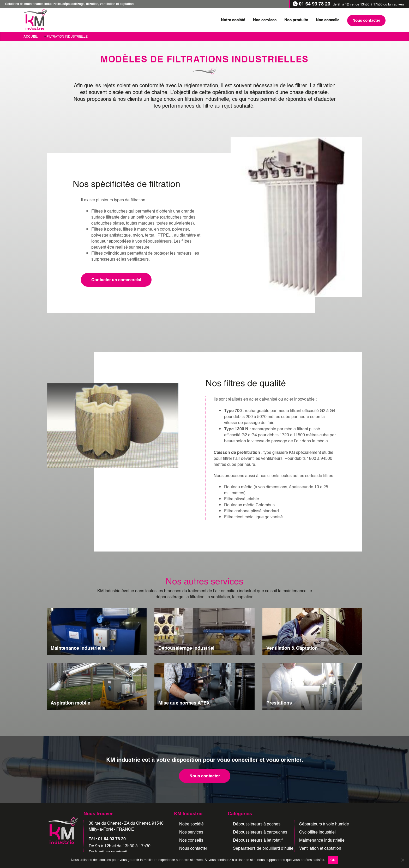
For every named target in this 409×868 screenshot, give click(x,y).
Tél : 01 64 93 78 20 (107, 839)
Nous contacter (205, 776)
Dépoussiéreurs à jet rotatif (258, 840)
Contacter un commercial (116, 280)
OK (333, 860)
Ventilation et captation (320, 848)
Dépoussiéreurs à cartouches (260, 832)
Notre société (191, 824)
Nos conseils (191, 840)
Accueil (31, 37)
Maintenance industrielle (322, 840)
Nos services (191, 832)
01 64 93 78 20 (315, 4)
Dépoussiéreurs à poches (257, 824)
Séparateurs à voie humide (324, 824)
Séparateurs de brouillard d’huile (263, 848)
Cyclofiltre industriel (317, 832)
